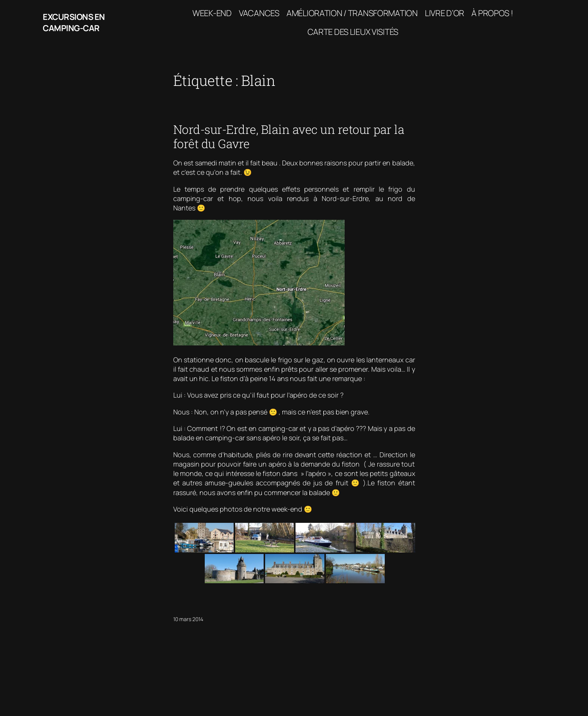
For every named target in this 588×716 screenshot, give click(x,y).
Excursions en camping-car (74, 23)
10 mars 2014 (188, 619)
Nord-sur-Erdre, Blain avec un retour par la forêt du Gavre (289, 137)
